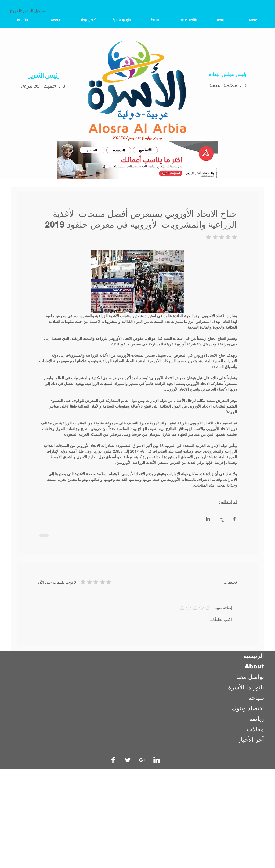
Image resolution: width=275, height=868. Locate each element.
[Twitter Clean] (128, 760)
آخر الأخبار (251, 740)
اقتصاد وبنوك (248, 708)
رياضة (257, 719)
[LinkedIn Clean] (157, 760)
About (254, 666)
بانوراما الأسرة (246, 687)
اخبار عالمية (228, 502)
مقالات (255, 729)
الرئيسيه (254, 656)
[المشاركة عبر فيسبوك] (234, 519)
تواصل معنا (250, 677)
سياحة (256, 698)
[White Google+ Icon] (142, 760)
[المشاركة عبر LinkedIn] (208, 519)
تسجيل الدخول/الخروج (27, 11)
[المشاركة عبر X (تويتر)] (221, 519)
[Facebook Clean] (113, 760)
